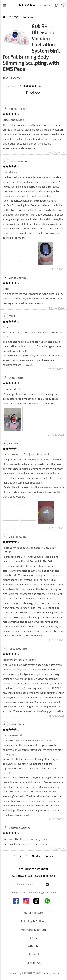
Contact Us (33, 963)
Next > (36, 856)
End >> (49, 856)
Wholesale (34, 954)
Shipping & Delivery (34, 921)
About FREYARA (33, 913)
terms (56, 973)
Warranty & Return (33, 930)
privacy (47, 973)
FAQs (33, 938)
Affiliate (33, 946)
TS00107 (14, 17)
